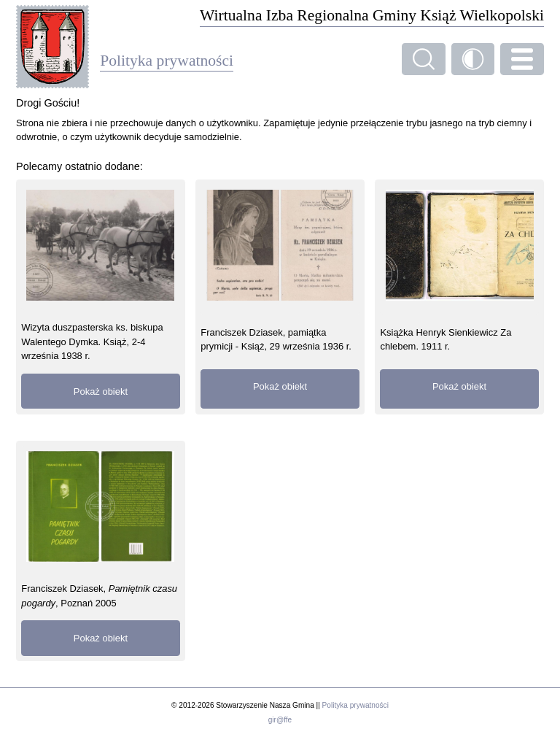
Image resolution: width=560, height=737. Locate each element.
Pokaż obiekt (101, 391)
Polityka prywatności (355, 705)
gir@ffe (280, 720)
